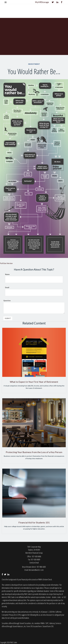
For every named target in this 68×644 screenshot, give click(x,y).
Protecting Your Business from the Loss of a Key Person (34, 452)
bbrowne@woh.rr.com (36, 570)
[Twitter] (53, 2)
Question (7, 301)
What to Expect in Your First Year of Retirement (34, 382)
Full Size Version (6, 263)
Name (7, 274)
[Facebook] (62, 2)
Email (7, 287)
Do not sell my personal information (17, 618)
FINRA (43, 623)
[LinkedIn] (57, 2)
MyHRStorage (42, 2)
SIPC (47, 623)
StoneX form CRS (48, 626)
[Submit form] (8, 318)
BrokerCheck (48, 579)
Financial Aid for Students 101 (34, 522)
